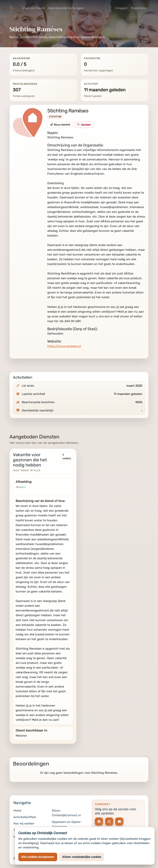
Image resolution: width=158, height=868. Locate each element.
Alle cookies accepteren (38, 857)
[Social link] (99, 822)
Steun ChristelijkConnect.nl (66, 813)
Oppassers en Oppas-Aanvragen (67, 824)
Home (17, 811)
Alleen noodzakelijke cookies (82, 857)
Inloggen (122, 8)
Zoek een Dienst (34, 8)
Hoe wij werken (24, 824)
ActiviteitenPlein (25, 817)
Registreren (139, 8)
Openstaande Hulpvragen (66, 8)
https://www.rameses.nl (64, 346)
